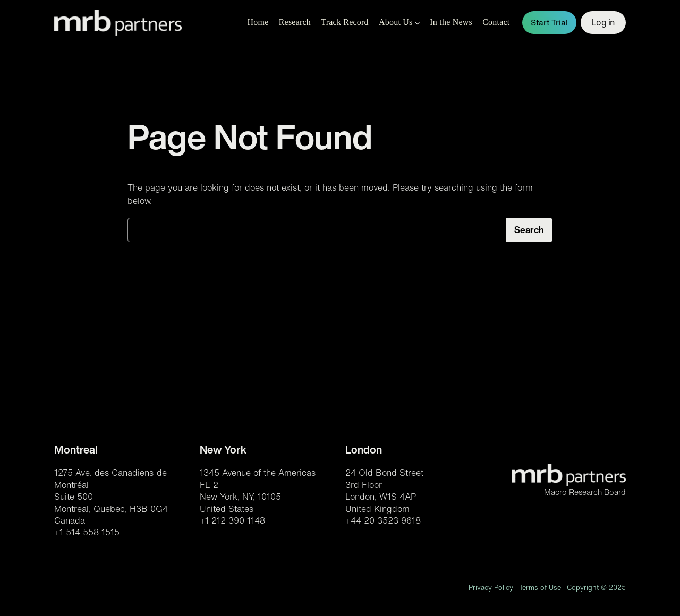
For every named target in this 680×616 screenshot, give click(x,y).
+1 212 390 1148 (232, 520)
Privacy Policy (491, 588)
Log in (603, 22)
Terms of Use (540, 588)
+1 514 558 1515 (87, 532)
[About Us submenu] (418, 23)
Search (529, 230)
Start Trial (549, 23)
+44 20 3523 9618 (383, 520)
